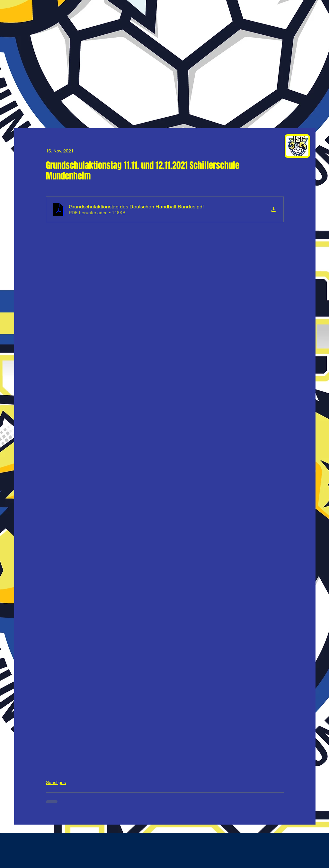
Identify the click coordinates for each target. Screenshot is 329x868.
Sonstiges (56, 782)
